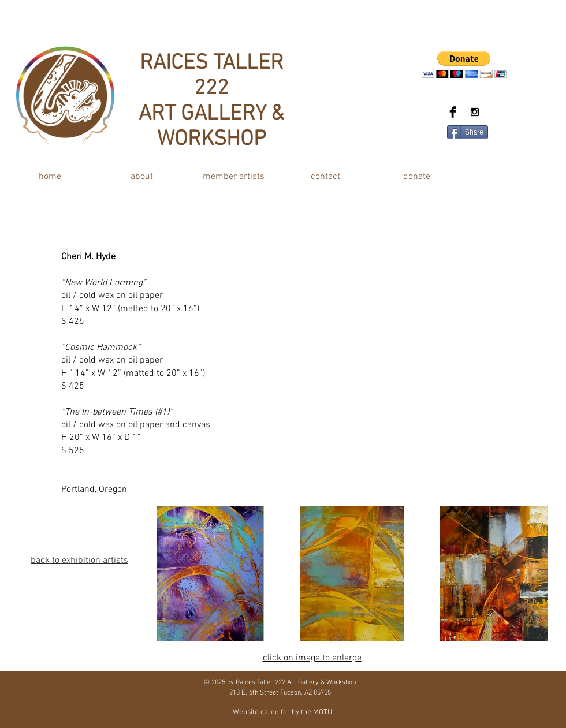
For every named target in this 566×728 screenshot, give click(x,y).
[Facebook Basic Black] (453, 112)
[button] (464, 64)
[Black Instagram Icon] (475, 112)
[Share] (468, 132)
